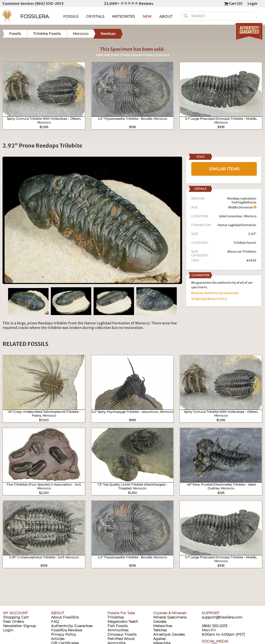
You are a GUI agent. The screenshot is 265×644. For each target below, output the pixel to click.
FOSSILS (71, 16)
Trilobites (116, 617)
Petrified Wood (121, 639)
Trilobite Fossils (245, 243)
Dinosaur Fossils (122, 634)
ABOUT (166, 16)
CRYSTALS (95, 16)
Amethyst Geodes (169, 634)
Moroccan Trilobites (242, 252)
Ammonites (118, 630)
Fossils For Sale (121, 613)
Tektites (160, 630)
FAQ (55, 622)
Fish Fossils (118, 626)
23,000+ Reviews (129, 4)
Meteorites (163, 626)
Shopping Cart (16, 617)
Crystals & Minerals (170, 613)
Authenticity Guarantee (72, 626)
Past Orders (14, 622)
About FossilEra (65, 617)
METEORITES (124, 16)
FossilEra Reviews (67, 630)
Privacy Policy (64, 634)
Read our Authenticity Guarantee (215, 293)
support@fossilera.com (222, 617)
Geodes (160, 622)
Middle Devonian (242, 207)
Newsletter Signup (19, 626)
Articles (58, 639)
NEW (147, 16)
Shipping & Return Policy (209, 299)
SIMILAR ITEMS (224, 169)
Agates (159, 639)
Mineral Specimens (170, 617)
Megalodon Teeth (123, 622)
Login (252, 4)
